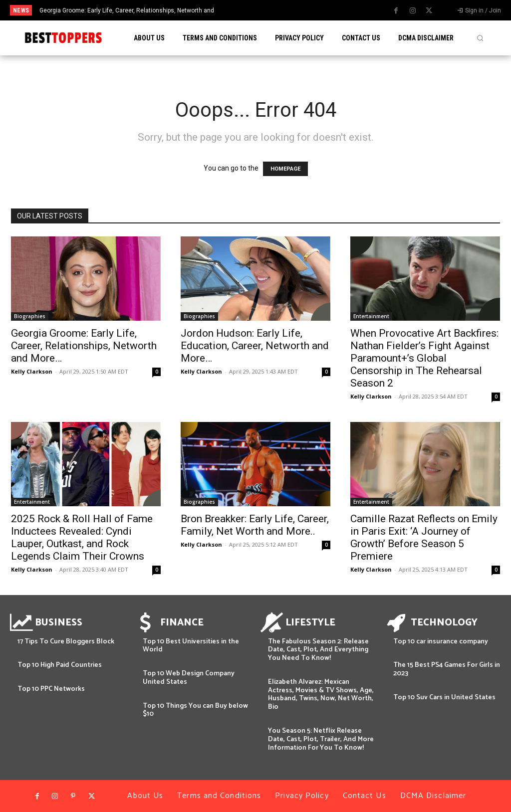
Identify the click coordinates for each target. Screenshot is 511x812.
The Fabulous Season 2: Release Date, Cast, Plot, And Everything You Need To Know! (318, 650)
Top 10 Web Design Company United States (189, 678)
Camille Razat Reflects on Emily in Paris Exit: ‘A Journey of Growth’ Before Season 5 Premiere (424, 537)
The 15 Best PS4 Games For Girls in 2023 (447, 669)
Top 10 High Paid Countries (60, 665)
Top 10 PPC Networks (51, 689)
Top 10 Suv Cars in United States (444, 698)
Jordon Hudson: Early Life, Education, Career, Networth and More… (255, 346)
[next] (282, 10)
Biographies (30, 316)
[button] (480, 38)
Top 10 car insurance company (441, 642)
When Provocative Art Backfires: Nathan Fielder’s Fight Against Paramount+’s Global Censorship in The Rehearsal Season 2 (424, 358)
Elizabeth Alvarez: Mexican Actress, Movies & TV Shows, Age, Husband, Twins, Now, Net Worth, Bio (321, 695)
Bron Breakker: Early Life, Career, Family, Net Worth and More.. (255, 525)
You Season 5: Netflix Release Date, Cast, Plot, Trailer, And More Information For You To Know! (321, 739)
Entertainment (371, 316)
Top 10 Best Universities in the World (191, 646)
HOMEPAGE (285, 169)
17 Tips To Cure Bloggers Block (66, 642)
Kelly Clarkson (32, 371)
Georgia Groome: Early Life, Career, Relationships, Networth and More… (84, 346)
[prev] (266, 10)
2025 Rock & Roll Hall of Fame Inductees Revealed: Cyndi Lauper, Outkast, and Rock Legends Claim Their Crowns (82, 537)
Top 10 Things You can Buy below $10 (195, 710)
